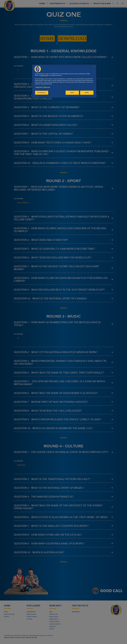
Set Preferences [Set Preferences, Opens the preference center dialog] (42, 93)
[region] (64, 81)
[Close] (94, 67)
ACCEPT (87, 93)
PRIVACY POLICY (45, 75)
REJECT (72, 93)
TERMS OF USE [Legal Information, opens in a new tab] (46, 87)
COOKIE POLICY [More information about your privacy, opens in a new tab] (39, 87)
